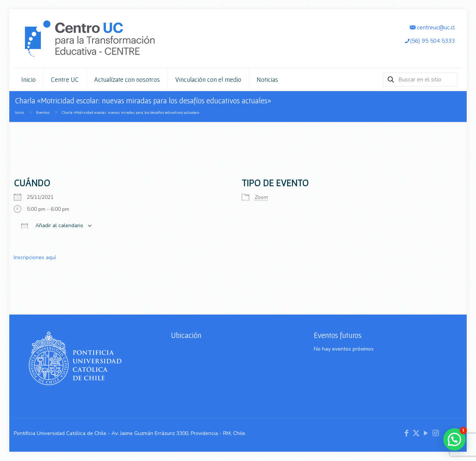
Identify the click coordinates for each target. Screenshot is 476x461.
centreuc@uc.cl (432, 27)
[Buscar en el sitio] (420, 80)
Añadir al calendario (52, 226)
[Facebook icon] (406, 433)
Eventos (43, 112)
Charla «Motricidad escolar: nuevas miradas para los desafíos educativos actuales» (131, 112)
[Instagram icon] (435, 433)
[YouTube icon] (426, 433)
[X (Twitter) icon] (416, 433)
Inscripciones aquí (35, 257)
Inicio (19, 112)
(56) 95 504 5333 (430, 41)
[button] (454, 439)
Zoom (261, 197)
